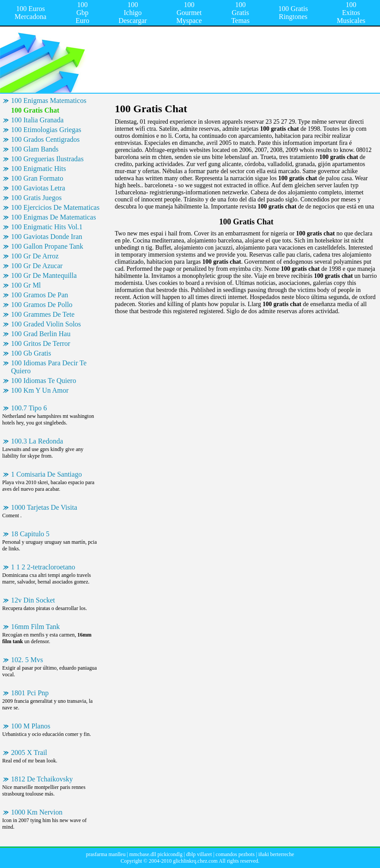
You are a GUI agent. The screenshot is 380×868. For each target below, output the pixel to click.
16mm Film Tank (36, 627)
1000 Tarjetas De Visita (44, 507)
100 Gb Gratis (31, 353)
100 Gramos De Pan (40, 295)
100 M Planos (31, 726)
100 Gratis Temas (241, 13)
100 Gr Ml (26, 285)
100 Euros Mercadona (30, 13)
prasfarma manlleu (106, 854)
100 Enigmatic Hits (38, 169)
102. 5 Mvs (27, 660)
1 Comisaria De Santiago (46, 474)
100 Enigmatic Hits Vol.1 (47, 227)
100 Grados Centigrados (45, 139)
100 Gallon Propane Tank (47, 246)
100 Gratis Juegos (36, 198)
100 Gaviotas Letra (38, 188)
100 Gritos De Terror (41, 343)
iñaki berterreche (276, 854)
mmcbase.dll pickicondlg (156, 854)
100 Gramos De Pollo (42, 305)
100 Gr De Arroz (35, 256)
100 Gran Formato (37, 178)
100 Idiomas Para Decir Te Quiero (49, 367)
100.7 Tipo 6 (29, 408)
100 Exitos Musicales (351, 13)
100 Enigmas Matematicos (49, 100)
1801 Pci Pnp (30, 693)
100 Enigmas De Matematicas (53, 217)
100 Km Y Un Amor (40, 390)
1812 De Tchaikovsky (42, 779)
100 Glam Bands (35, 149)
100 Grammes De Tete (43, 314)
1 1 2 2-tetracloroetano (43, 567)
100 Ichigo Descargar (133, 13)
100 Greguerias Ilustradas (47, 159)
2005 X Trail (29, 752)
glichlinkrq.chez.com (195, 861)
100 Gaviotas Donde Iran (47, 237)
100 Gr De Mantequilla (44, 275)
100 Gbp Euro (82, 13)
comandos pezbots (235, 854)
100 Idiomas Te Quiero (43, 381)
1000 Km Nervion (37, 812)
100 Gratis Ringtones (293, 13)
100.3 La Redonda (37, 441)
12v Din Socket (33, 600)
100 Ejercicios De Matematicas (55, 207)
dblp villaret (199, 854)
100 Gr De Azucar (37, 266)
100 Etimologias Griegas (46, 130)
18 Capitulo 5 (30, 534)
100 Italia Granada (37, 120)
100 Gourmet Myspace (189, 13)
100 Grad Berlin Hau (41, 334)
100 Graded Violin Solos (46, 324)
